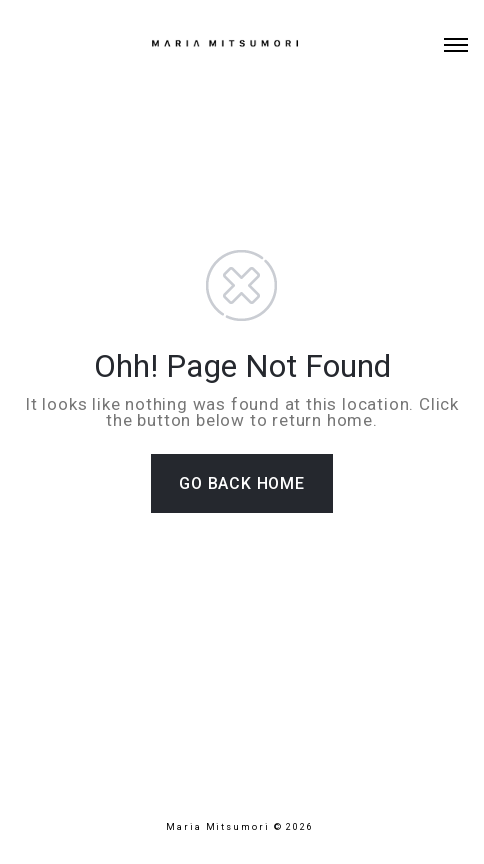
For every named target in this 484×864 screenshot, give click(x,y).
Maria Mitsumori (219, 827)
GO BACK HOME (242, 483)
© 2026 (296, 827)
